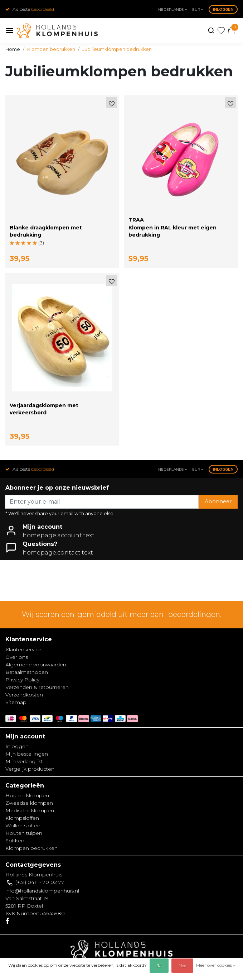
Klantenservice (23, 650)
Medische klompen (30, 810)
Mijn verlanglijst (24, 761)
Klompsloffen (22, 818)
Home (13, 49)
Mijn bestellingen (27, 754)
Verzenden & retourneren (37, 687)
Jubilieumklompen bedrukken (117, 49)
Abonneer (218, 501)
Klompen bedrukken (51, 49)
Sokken (15, 841)
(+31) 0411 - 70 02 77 (40, 882)
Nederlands (172, 9)
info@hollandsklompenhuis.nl (42, 891)
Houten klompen (27, 795)
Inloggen (223, 9)
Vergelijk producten (30, 769)
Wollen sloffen (23, 826)
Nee (182, 965)
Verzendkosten (24, 695)
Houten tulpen (24, 833)
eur (198, 9)
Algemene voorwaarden (36, 665)
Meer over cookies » (216, 965)
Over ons (17, 657)
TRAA (136, 220)
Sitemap (16, 702)
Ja (159, 965)
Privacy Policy (22, 680)
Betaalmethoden (27, 672)
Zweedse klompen (29, 803)
